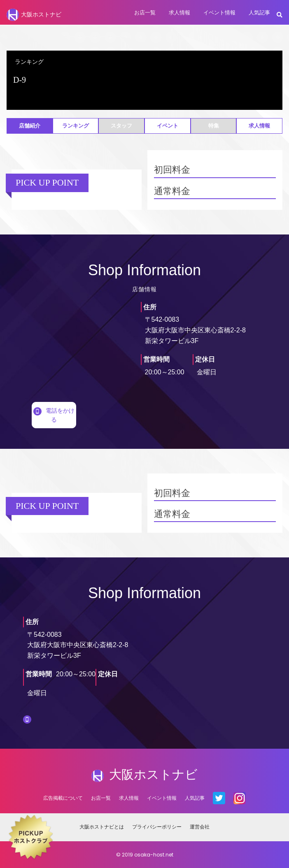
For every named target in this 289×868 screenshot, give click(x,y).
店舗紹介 (30, 126)
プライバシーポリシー (157, 827)
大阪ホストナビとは (102, 827)
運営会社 (200, 827)
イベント (168, 126)
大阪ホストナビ (34, 15)
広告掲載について (63, 798)
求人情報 (179, 13)
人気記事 (259, 13)
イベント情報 (219, 13)
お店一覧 (145, 13)
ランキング (76, 126)
